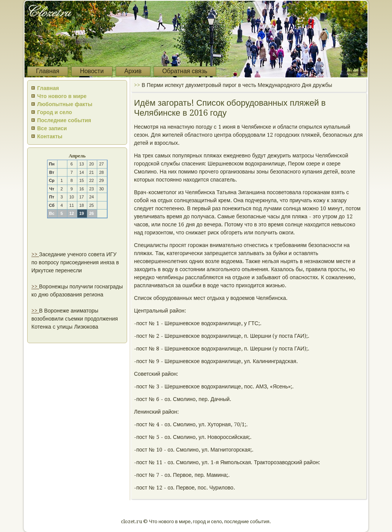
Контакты (50, 136)
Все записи (52, 128)
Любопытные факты (65, 104)
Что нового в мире (62, 96)
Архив (133, 71)
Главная (48, 71)
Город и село (55, 112)
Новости (92, 71)
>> (35, 254)
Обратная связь (185, 71)
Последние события (64, 120)
